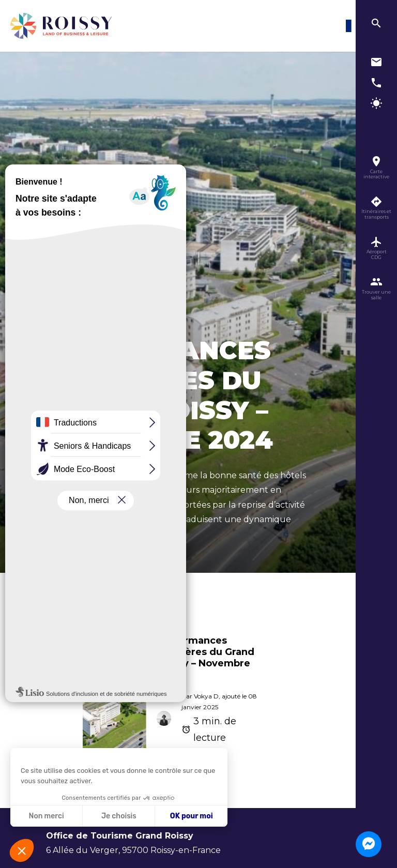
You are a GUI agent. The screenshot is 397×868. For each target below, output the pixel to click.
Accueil (57, 583)
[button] (22, 850)
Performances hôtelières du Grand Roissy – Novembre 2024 (205, 657)
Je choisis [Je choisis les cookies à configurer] (119, 816)
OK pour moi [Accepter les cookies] (192, 816)
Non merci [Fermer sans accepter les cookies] (46, 816)
